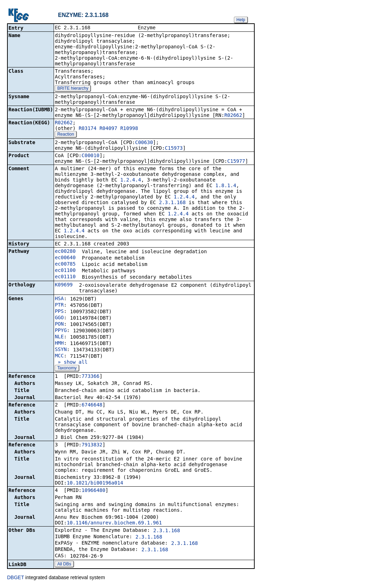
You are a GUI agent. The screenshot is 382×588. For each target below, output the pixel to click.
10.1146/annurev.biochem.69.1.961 (114, 523)
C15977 (236, 162)
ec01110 (65, 277)
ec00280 (65, 252)
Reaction (65, 135)
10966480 (93, 491)
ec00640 (65, 258)
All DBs (64, 565)
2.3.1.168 (172, 203)
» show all (71, 363)
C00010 (90, 156)
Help (241, 20)
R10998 (129, 129)
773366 (90, 377)
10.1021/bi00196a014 (95, 483)
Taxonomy (67, 369)
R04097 (108, 129)
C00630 (144, 143)
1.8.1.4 (226, 186)
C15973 (174, 149)
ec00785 (65, 265)
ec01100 (65, 271)
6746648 (92, 405)
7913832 (92, 445)
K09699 (64, 285)
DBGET (16, 578)
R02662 (233, 116)
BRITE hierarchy (73, 89)
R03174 (88, 129)
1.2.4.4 (131, 180)
